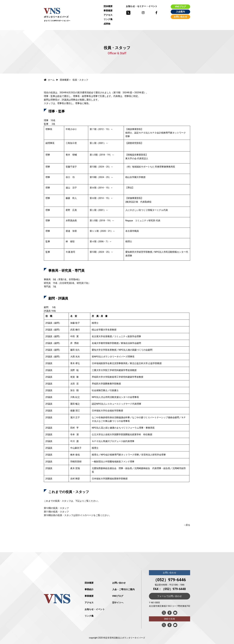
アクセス (108, 15)
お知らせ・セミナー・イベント (142, 6)
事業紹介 (89, 589)
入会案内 (180, 12)
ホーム (49, 80)
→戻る (187, 525)
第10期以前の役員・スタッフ (59, 515)
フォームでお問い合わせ (169, 596)
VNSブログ (180, 7)
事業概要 (108, 11)
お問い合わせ (180, 17)
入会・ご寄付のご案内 (123, 589)
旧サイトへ (118, 603)
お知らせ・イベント (95, 609)
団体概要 (108, 6)
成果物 (107, 24)
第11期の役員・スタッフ (56, 512)
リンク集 (108, 19)
